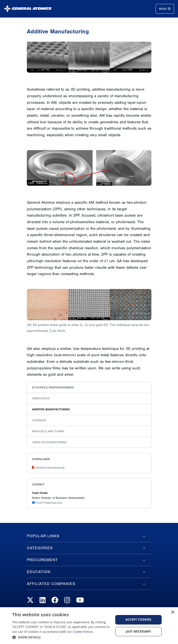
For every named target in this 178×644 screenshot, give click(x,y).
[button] (61, 637)
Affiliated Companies (51, 584)
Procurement (42, 560)
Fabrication (41, 398)
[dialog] (89, 626)
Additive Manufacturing (51, 409)
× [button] (173, 612)
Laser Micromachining (49, 442)
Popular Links (43, 536)
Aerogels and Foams (48, 431)
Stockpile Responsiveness (53, 387)
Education (39, 572)
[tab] (89, 536)
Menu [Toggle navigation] (165, 9)
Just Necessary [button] (138, 631)
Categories (40, 548)
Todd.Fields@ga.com (47, 503)
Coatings (39, 420)
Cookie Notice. (83, 632)
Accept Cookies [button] (138, 620)
